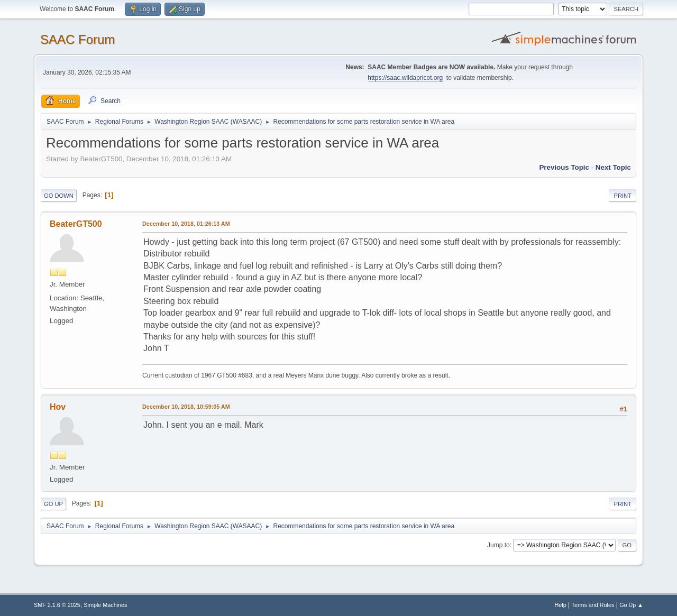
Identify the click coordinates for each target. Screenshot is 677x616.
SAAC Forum (77, 39)
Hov (58, 407)
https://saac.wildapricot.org (405, 78)
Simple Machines (105, 605)
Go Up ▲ (631, 605)
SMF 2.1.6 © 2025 (57, 605)
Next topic (613, 167)
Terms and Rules (593, 605)
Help (561, 605)
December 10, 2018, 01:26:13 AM (186, 224)
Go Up (53, 504)
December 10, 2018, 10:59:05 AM (186, 407)
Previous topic (564, 167)
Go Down (59, 196)
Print (623, 196)
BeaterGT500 (76, 224)
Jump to (498, 545)
